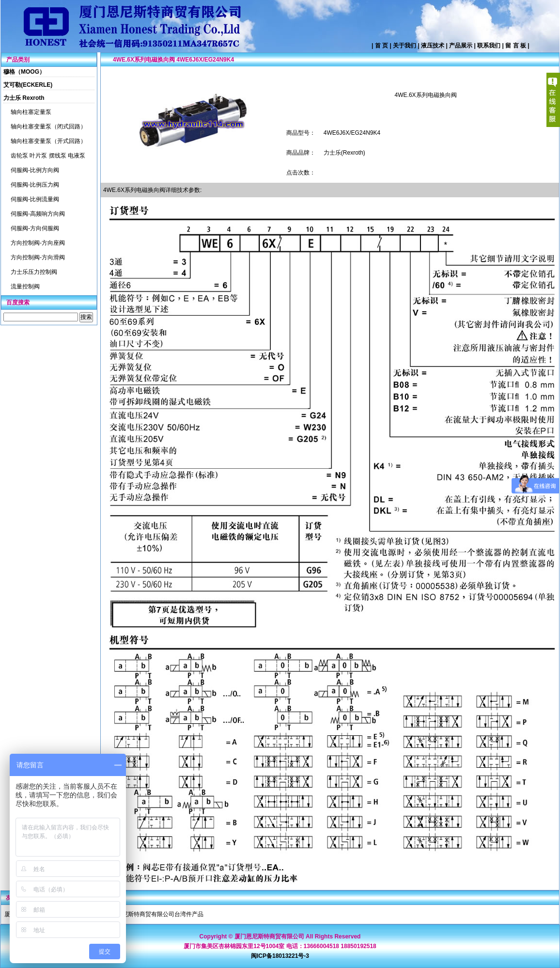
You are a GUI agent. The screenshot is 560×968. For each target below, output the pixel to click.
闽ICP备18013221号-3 (280, 956)
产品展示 (461, 46)
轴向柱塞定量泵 (31, 112)
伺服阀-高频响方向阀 (38, 214)
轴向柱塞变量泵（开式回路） (48, 141)
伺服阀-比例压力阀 (35, 185)
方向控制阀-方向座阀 (38, 243)
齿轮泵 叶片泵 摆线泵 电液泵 (48, 156)
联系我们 (489, 46)
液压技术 (433, 46)
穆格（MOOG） (24, 72)
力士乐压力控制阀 (34, 272)
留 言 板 (516, 46)
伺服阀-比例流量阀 (35, 199)
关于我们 (404, 46)
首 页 (381, 46)
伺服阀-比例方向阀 (35, 170)
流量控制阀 (25, 286)
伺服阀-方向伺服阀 (35, 228)
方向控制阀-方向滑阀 (38, 257)
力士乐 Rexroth (24, 98)
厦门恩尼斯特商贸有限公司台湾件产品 (154, 914)
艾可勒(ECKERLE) (28, 85)
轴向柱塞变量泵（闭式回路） (48, 127)
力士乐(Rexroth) (344, 153)
